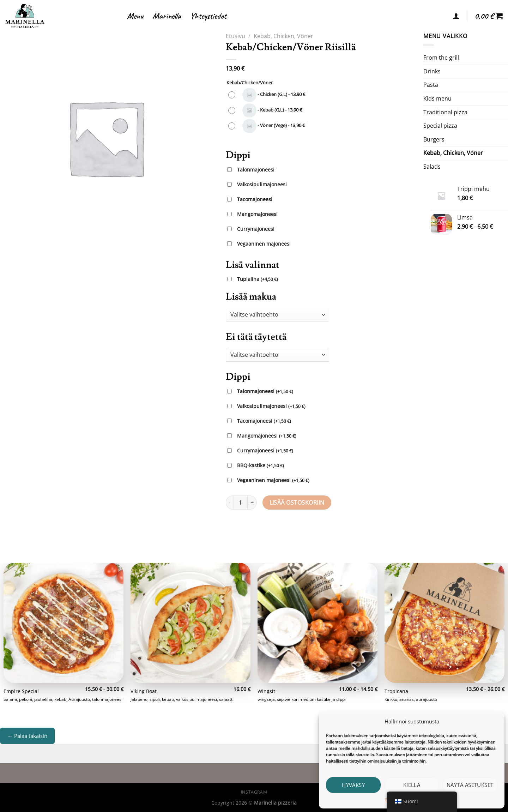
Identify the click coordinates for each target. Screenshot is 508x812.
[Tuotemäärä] (241, 503)
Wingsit (266, 691)
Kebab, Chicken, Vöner (283, 36)
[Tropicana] (445, 623)
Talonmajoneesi (256, 170)
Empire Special (21, 691)
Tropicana (396, 691)
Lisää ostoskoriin (297, 503)
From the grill (441, 58)
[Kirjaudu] (456, 16)
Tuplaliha (258, 279)
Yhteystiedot (208, 16)
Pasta (431, 85)
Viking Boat (144, 691)
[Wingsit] (317, 623)
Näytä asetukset (470, 785)
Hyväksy (353, 785)
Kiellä (412, 785)
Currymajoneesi (256, 229)
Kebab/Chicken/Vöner (250, 83)
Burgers (434, 139)
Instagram (254, 792)
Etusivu (235, 36)
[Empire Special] (64, 623)
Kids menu (437, 98)
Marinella (167, 16)
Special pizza (440, 126)
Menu (135, 16)
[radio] (268, 95)
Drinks (432, 71)
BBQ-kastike (261, 466)
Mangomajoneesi (257, 214)
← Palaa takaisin (27, 736)
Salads (432, 167)
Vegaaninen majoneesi (264, 244)
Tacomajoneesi (255, 199)
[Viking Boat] (190, 623)
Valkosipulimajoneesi (262, 184)
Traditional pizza (445, 112)
